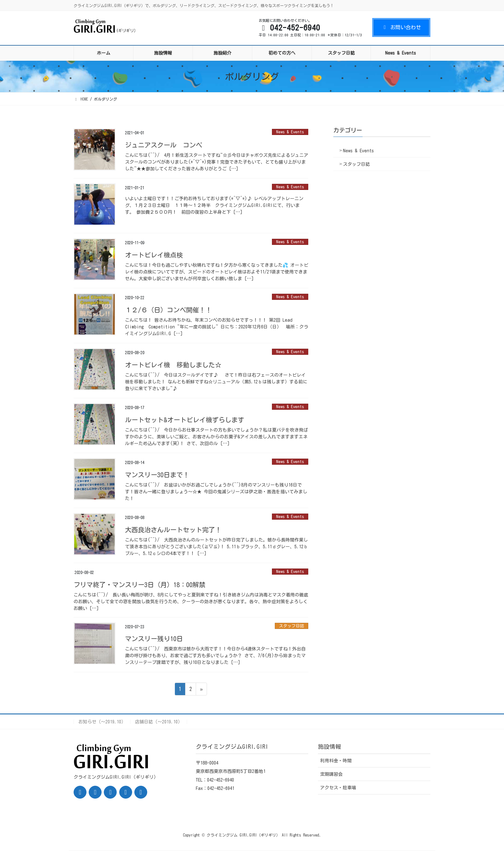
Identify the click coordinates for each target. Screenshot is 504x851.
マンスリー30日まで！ (157, 475)
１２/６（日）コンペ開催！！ (168, 310)
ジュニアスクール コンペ (164, 145)
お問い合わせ (401, 27)
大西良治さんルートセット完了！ (173, 530)
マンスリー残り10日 (154, 639)
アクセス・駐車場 (338, 788)
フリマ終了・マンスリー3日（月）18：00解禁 (139, 585)
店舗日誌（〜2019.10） (159, 722)
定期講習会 (331, 774)
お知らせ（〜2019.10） (102, 722)
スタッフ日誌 (292, 626)
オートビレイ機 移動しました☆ (173, 365)
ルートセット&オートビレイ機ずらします (185, 420)
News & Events (290, 132)
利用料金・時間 (336, 761)
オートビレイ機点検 (154, 255)
